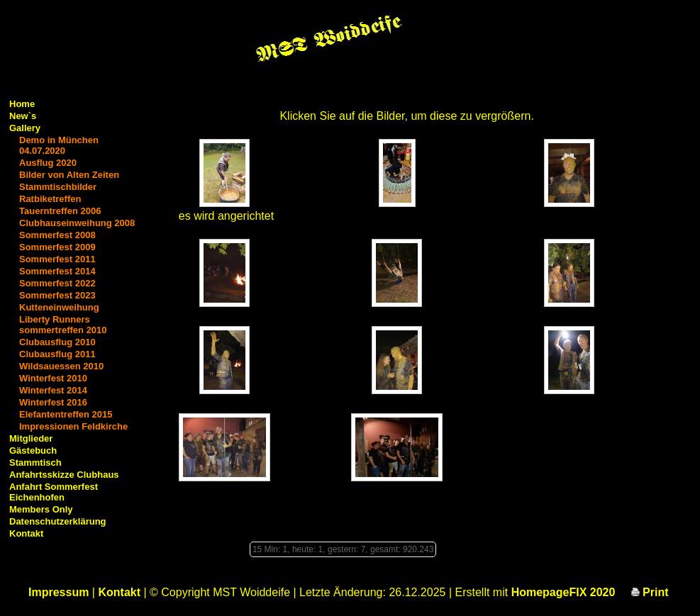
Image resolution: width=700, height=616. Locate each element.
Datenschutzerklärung (58, 521)
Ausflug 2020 (48, 163)
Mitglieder (31, 438)
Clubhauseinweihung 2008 (77, 223)
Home (22, 104)
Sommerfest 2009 (57, 247)
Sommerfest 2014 (57, 271)
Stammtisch (35, 463)
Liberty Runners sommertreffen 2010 (63, 325)
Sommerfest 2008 (57, 235)
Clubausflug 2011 (57, 354)
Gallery (25, 128)
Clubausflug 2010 (57, 342)
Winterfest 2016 (53, 402)
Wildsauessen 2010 (61, 366)
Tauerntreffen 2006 (60, 211)
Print (650, 592)
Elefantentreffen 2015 (66, 414)
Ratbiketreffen (50, 199)
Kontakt (26, 533)
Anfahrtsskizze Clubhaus (64, 475)
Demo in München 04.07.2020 (59, 145)
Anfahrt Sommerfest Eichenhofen (54, 492)
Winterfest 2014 (53, 390)
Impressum (59, 592)
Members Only (41, 509)
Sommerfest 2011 (57, 259)
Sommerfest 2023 (57, 295)
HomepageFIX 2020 (563, 592)
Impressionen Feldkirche (73, 426)
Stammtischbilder (58, 187)
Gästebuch (33, 450)
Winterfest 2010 (53, 378)
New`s (23, 116)
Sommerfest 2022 (57, 283)
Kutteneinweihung (59, 307)
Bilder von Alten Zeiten (69, 175)
